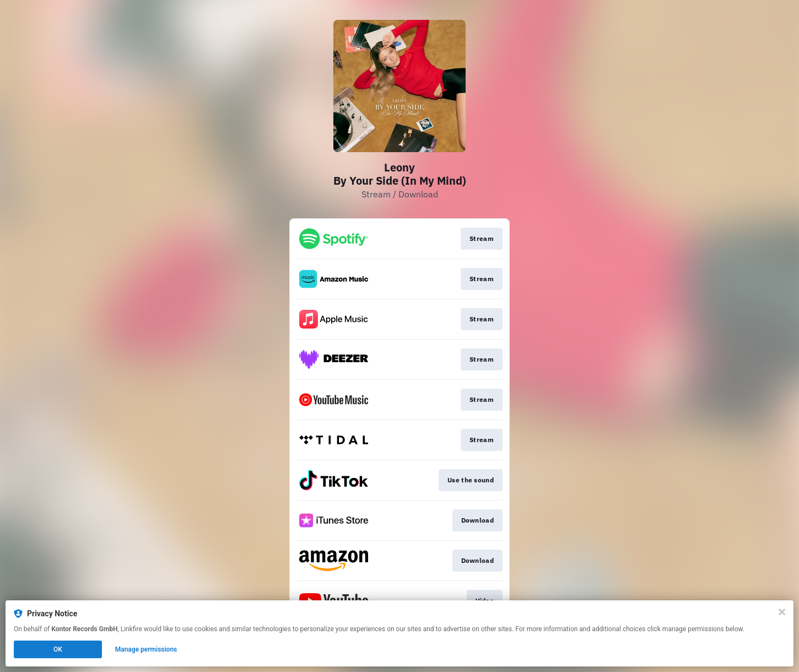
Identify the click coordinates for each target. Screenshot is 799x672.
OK (58, 649)
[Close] (782, 612)
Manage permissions (146, 649)
